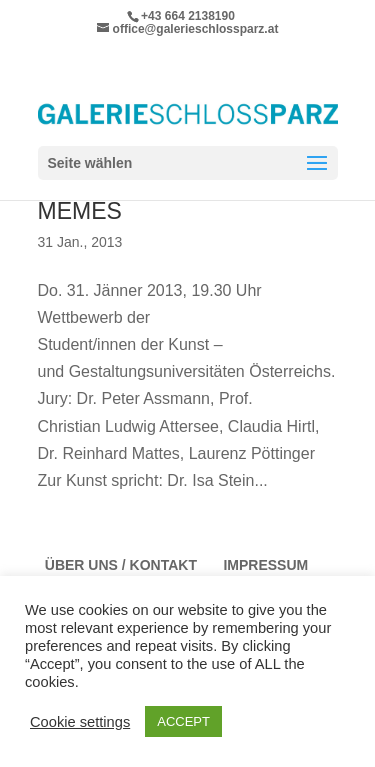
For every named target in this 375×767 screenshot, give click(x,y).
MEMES (80, 211)
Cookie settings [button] (80, 722)
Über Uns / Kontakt (121, 565)
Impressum (265, 565)
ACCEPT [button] (183, 721)
